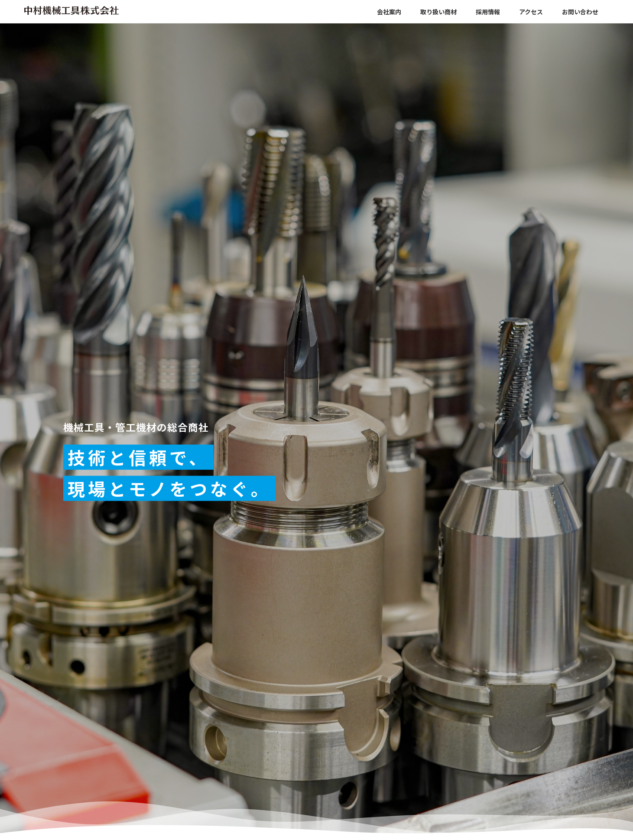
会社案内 (389, 12)
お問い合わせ (580, 12)
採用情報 (488, 12)
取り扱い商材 (438, 12)
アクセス (531, 12)
